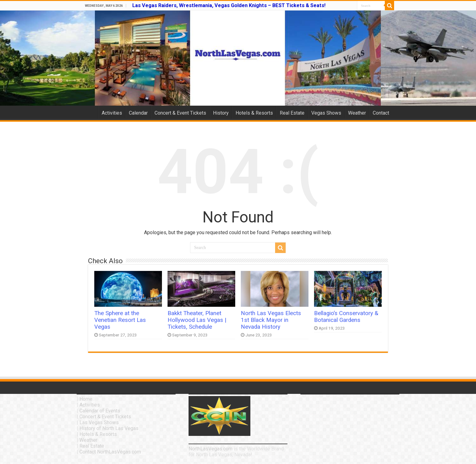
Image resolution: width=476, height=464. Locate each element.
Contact (381, 113)
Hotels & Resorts (254, 113)
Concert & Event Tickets (180, 113)
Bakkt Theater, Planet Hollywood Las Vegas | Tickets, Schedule (197, 320)
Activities (112, 113)
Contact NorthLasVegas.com (110, 452)
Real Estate (292, 113)
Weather (357, 113)
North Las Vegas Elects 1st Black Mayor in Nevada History (271, 320)
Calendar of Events (100, 411)
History (221, 113)
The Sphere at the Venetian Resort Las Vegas (120, 320)
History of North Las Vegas (109, 428)
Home (90, 112)
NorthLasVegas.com (210, 449)
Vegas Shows (326, 113)
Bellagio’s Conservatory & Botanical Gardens (346, 317)
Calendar (138, 113)
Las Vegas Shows (99, 422)
